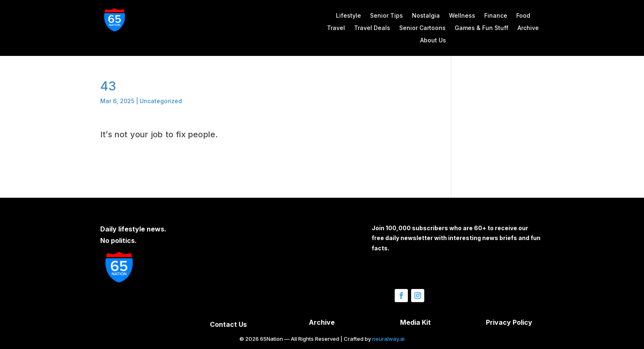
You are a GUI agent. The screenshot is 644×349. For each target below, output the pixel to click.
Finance (496, 16)
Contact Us (228, 324)
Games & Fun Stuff (482, 28)
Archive (528, 28)
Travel (336, 28)
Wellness (462, 16)
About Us (433, 40)
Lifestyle (348, 16)
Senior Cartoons (422, 28)
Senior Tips (386, 16)
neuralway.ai (388, 339)
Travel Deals (372, 28)
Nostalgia (426, 16)
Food (523, 16)
